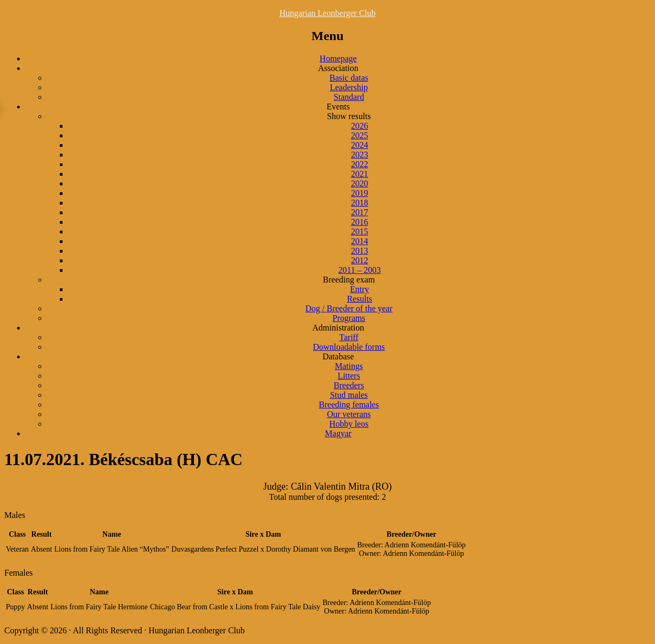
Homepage (338, 58)
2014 (360, 241)
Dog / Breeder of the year (349, 308)
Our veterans (349, 414)
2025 (360, 135)
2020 (360, 183)
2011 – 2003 (359, 270)
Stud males (349, 395)
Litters (349, 376)
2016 (360, 222)
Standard (349, 97)
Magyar (338, 433)
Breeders (349, 385)
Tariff (349, 337)
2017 (360, 212)
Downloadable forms (349, 347)
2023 (360, 155)
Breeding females (349, 405)
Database (338, 356)
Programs (349, 318)
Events (338, 107)
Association (338, 68)
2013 (360, 251)
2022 (360, 164)
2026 (360, 126)
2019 (360, 193)
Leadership (349, 87)
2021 (360, 174)
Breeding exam (349, 280)
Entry (360, 289)
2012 (360, 260)
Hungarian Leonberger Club (327, 13)
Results (359, 299)
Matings (349, 366)
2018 (360, 203)
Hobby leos (349, 424)
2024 (360, 145)
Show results (349, 116)
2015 (360, 231)
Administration (338, 328)
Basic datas (349, 78)
